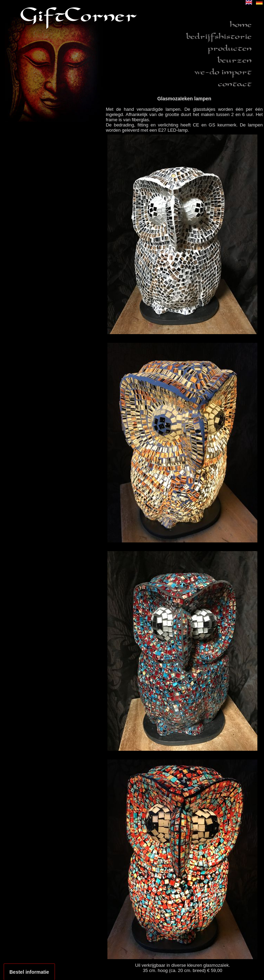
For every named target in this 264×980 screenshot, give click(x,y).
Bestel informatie (29, 972)
